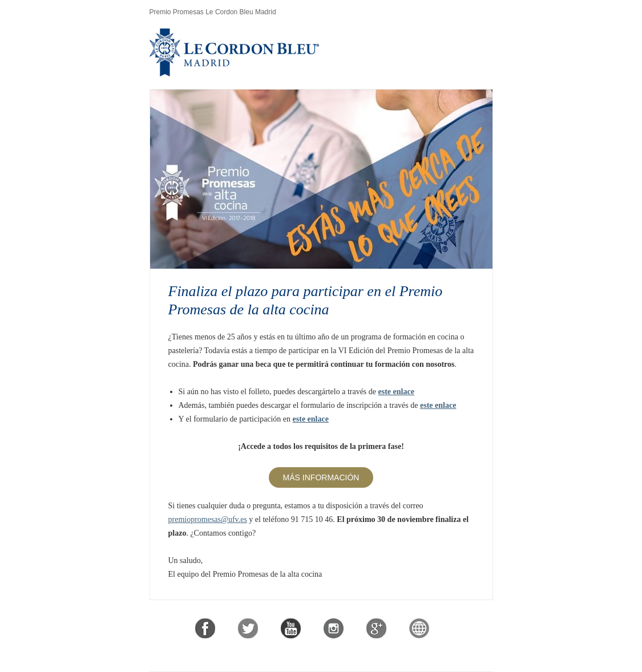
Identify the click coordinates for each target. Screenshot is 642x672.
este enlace (396, 392)
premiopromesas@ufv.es (208, 519)
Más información (321, 477)
